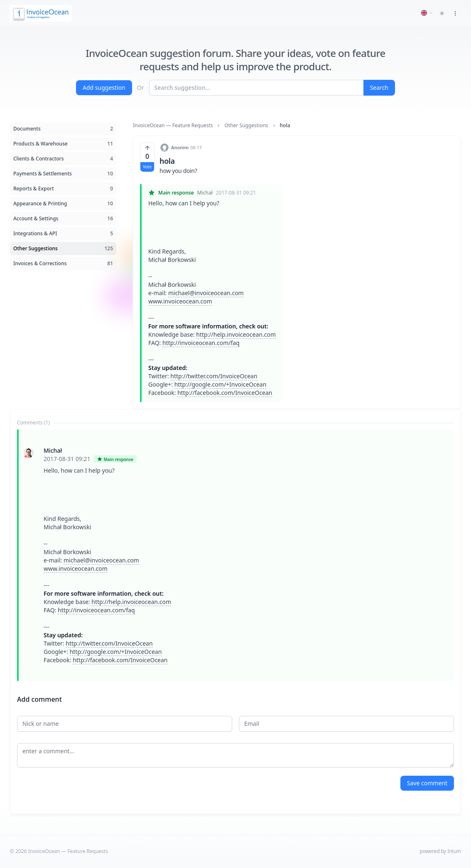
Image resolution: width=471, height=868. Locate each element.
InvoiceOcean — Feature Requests (173, 126)
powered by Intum (440, 851)
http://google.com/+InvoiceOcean (221, 384)
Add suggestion (104, 88)
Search (379, 88)
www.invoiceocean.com (180, 301)
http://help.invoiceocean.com (236, 334)
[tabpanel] (235, 555)
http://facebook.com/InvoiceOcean (225, 393)
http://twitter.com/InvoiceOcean (214, 376)
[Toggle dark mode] (442, 13)
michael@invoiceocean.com (206, 293)
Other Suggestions (246, 126)
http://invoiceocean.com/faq (201, 343)
